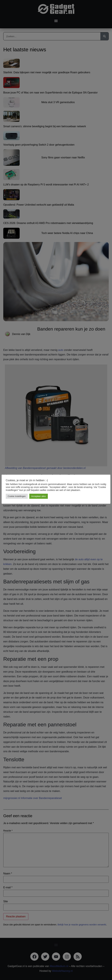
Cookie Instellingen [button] (17, 496)
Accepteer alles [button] (39, 496)
